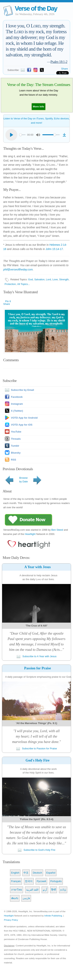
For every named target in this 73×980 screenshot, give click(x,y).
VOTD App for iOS (22, 425)
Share (65, 69)
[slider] (22, 135)
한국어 (29, 881)
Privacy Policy (11, 920)
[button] (39, 107)
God (31, 279)
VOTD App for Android (24, 418)
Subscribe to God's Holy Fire (37, 850)
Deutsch (37, 873)
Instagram (17, 404)
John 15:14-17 (54, 249)
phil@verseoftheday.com (18, 269)
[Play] (11, 135)
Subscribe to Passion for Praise (37, 748)
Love (55, 279)
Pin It (8, 301)
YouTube (16, 432)
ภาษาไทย (17, 890)
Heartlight (30, 534)
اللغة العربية (32, 890)
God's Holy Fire (38, 760)
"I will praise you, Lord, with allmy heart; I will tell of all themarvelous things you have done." (36, 736)
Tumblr (15, 446)
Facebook (17, 397)
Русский (41, 881)
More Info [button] (39, 107)
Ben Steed (57, 530)
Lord (49, 279)
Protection (10, 284)
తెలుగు (15, 898)
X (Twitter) (17, 411)
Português (56, 881)
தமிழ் (63, 890)
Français (16, 881)
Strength (64, 279)
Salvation (39, 279)
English (15, 873)
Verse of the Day (36, 8)
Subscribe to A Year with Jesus (37, 656)
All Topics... (24, 284)
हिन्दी (54, 890)
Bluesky (16, 453)
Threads (16, 439)
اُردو (45, 890)
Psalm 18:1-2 (59, 62)
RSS (14, 460)
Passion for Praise (37, 668)
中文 (26, 873)
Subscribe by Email (19, 390)
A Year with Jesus (37, 567)
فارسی (26, 898)
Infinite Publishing (53, 916)
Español (51, 873)
